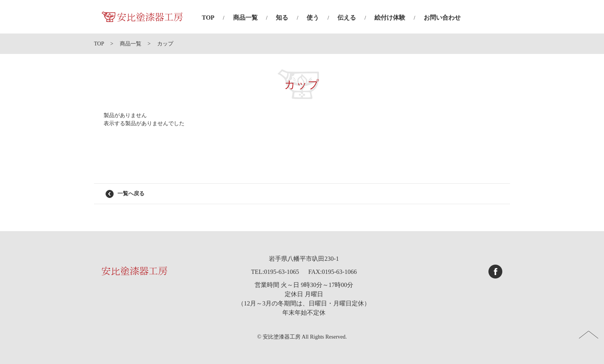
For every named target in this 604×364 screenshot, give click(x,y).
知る (282, 18)
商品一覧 (245, 18)
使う (313, 18)
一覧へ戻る (131, 194)
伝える (347, 18)
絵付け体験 (390, 18)
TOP (208, 18)
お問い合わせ (442, 18)
